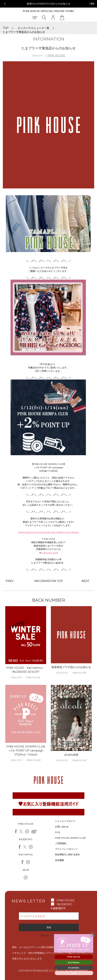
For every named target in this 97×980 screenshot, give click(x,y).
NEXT (86, 581)
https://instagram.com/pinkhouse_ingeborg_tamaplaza (49, 532)
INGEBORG (65, 904)
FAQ (58, 832)
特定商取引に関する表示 (67, 854)
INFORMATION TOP (49, 581)
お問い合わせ (62, 827)
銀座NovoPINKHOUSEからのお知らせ (49, 4)
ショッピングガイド (65, 821)
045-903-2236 (50, 553)
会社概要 (60, 860)
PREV (10, 581)
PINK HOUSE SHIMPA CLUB (70, 838)
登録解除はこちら (49, 936)
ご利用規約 (61, 843)
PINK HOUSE (56, 55)
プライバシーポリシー (66, 849)
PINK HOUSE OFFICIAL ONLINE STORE (48, 11)
